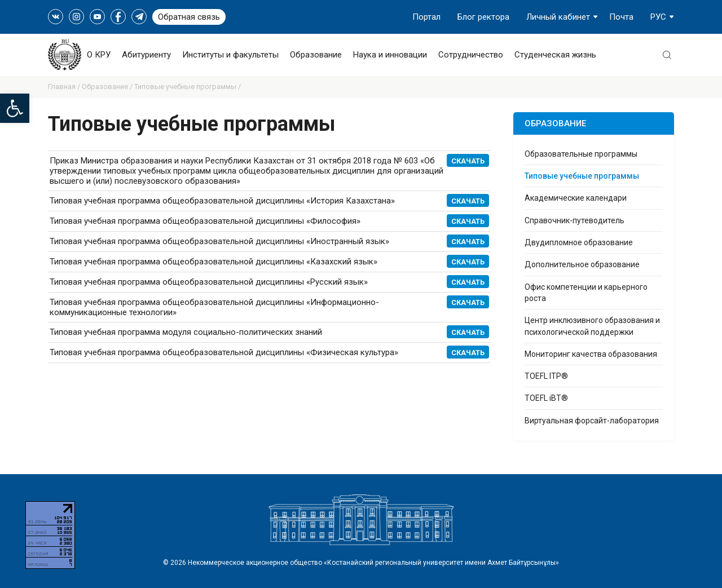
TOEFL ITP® (546, 376)
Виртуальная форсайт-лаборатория (592, 421)
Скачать (468, 332)
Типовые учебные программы (582, 176)
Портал (426, 17)
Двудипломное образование (579, 242)
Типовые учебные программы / (188, 87)
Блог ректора (483, 17)
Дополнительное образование (582, 264)
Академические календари (576, 198)
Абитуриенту (146, 55)
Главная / (65, 87)
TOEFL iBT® (546, 398)
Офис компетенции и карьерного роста (586, 293)
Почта (621, 17)
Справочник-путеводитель (574, 220)
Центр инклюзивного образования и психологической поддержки (592, 326)
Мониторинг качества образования (591, 354)
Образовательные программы (581, 154)
